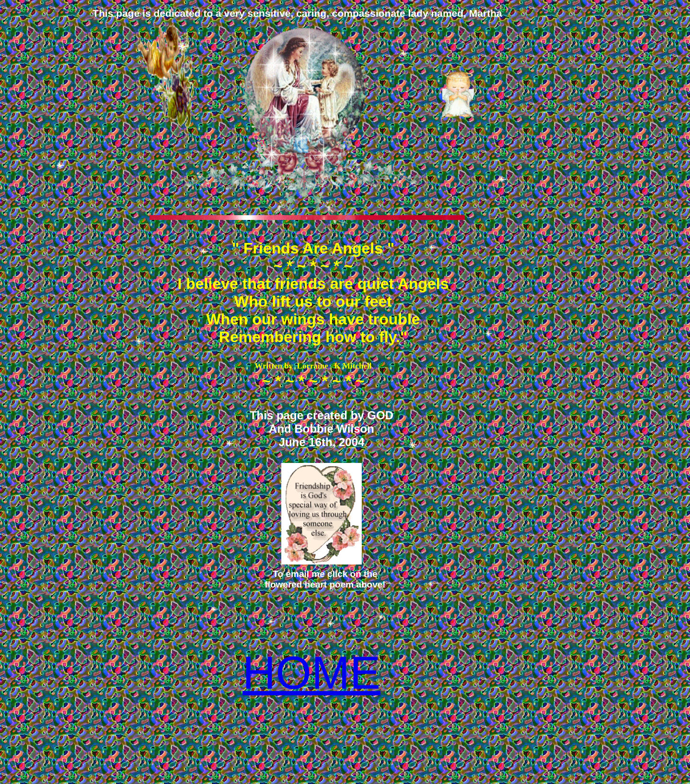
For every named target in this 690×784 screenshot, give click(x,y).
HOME (311, 673)
